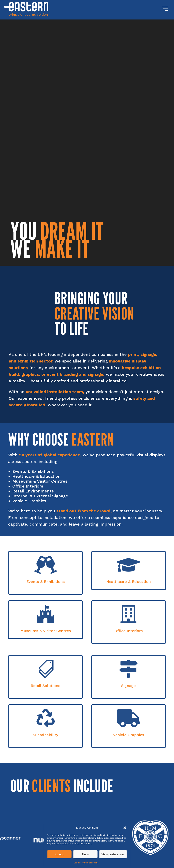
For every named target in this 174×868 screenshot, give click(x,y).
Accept (59, 854)
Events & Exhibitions (33, 471)
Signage (128, 686)
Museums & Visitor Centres (40, 481)
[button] (125, 828)
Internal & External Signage (40, 496)
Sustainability (46, 735)
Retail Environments (33, 491)
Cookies (77, 863)
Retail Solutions (45, 686)
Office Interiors (28, 486)
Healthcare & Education (36, 476)
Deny (85, 854)
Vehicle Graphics (29, 501)
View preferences (113, 854)
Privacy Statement (90, 863)
